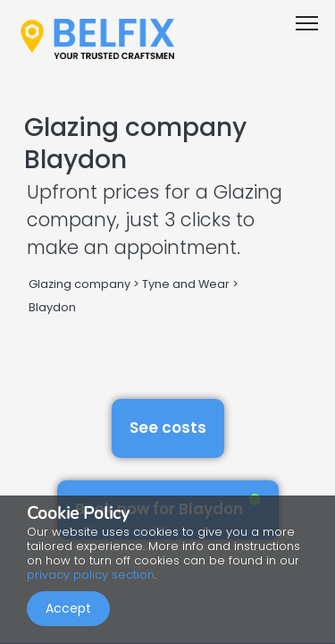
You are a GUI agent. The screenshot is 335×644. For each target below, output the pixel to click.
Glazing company (80, 284)
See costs (168, 428)
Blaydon (52, 307)
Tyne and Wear (186, 284)
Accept (68, 608)
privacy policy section (91, 575)
